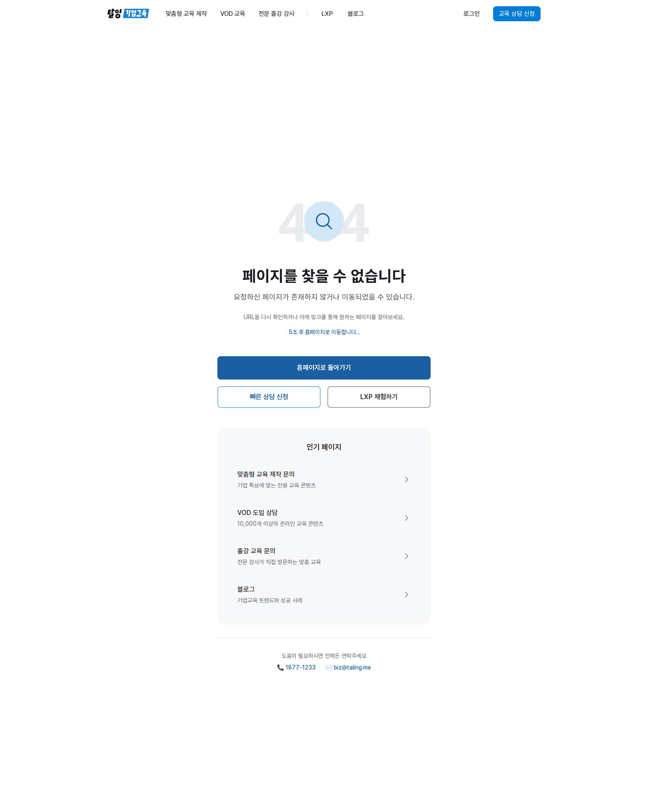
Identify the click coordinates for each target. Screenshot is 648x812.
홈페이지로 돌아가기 (324, 368)
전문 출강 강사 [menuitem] (277, 14)
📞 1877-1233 (296, 667)
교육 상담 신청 (517, 14)
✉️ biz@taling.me (348, 667)
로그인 (472, 14)
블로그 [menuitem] (356, 14)
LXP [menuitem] (327, 14)
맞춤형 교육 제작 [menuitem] (186, 14)
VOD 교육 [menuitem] (233, 14)
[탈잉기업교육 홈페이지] (128, 14)
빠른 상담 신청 (269, 397)
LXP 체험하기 (379, 397)
